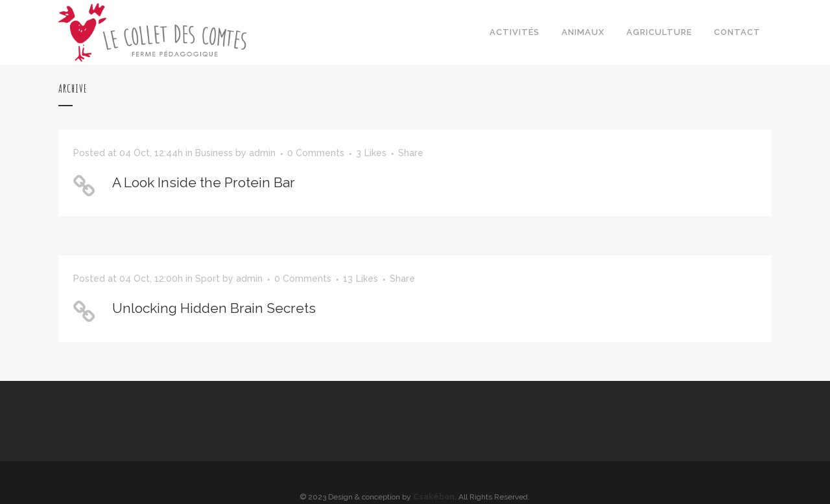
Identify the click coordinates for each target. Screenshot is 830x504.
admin (262, 153)
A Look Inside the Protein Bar (204, 182)
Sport (207, 279)
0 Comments (316, 153)
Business (214, 153)
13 (361, 279)
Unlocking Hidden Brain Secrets (214, 308)
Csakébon (434, 497)
